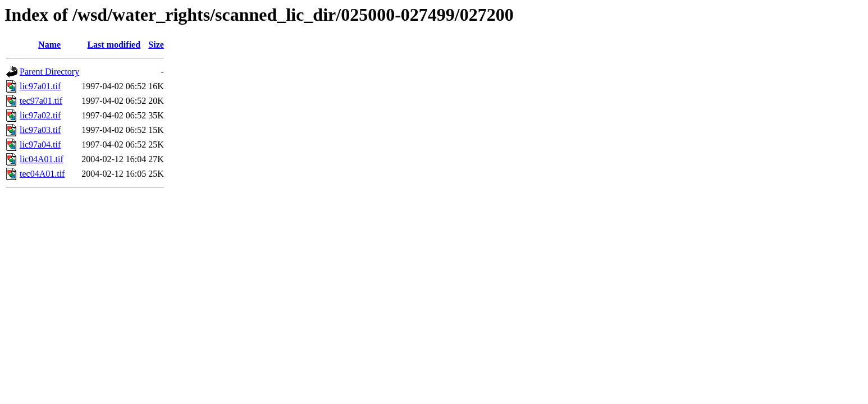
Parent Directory (49, 72)
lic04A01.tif (42, 159)
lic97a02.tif (40, 115)
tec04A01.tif (42, 174)
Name (49, 45)
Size (156, 45)
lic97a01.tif (40, 86)
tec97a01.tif (41, 101)
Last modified (114, 45)
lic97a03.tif (40, 130)
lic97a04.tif (40, 144)
